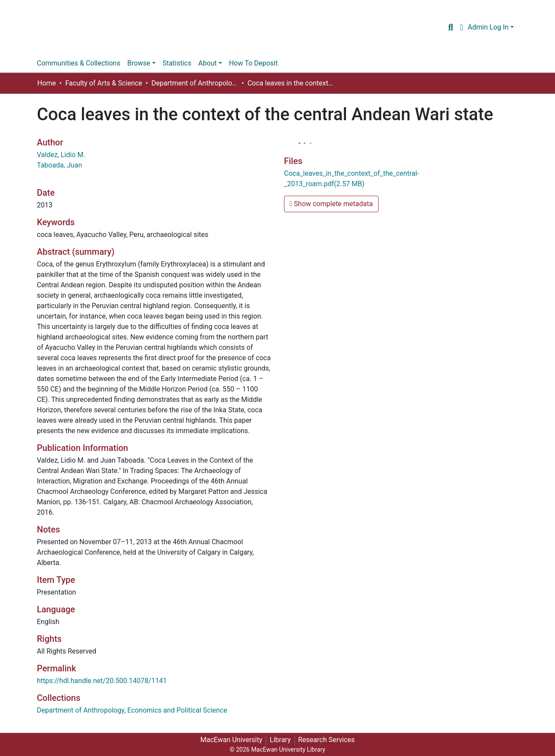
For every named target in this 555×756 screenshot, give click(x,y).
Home (47, 83)
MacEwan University (231, 740)
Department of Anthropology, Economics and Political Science (195, 83)
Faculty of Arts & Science (103, 83)
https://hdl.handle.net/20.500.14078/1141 (102, 681)
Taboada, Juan (59, 165)
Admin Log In (488, 27)
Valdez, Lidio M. (61, 155)
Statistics (177, 63)
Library (280, 740)
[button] (462, 27)
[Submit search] (451, 27)
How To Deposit (253, 63)
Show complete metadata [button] (331, 204)
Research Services (327, 740)
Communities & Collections (78, 63)
